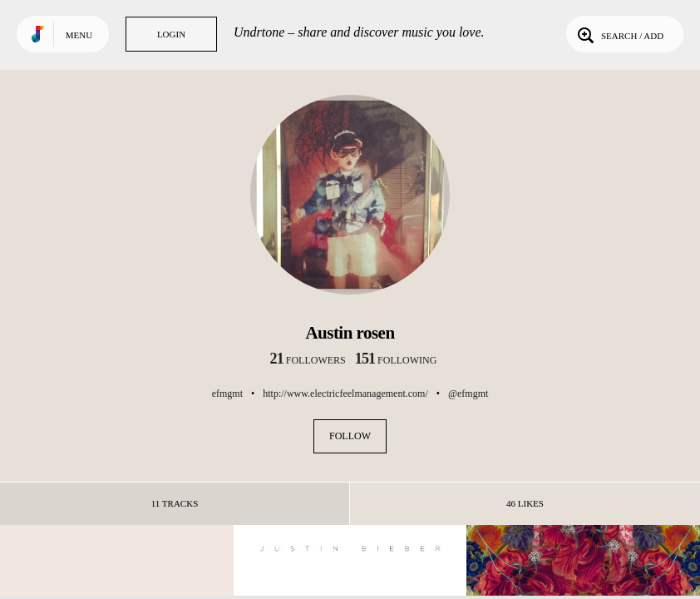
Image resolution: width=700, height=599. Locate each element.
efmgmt (227, 394)
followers (308, 360)
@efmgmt (468, 394)
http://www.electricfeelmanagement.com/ (345, 394)
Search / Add (619, 34)
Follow (350, 436)
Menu (79, 35)
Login (171, 34)
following (396, 360)
